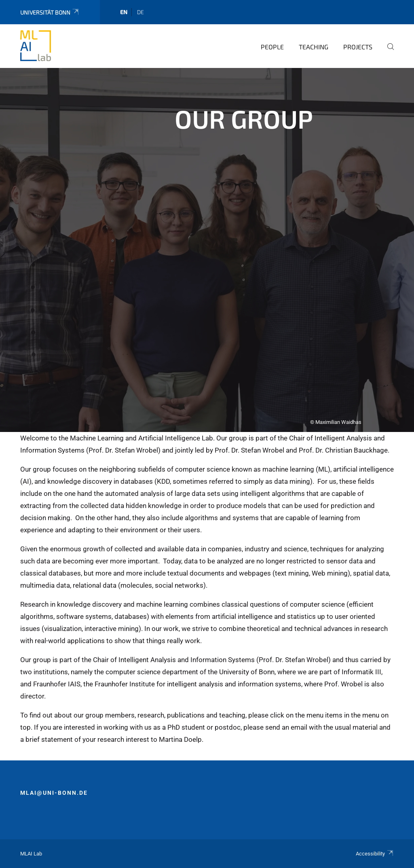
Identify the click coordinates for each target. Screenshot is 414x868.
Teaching (314, 47)
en (124, 12)
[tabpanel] (207, 250)
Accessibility (375, 854)
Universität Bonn (50, 12)
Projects (358, 47)
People (272, 47)
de (140, 12)
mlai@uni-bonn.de (54, 793)
